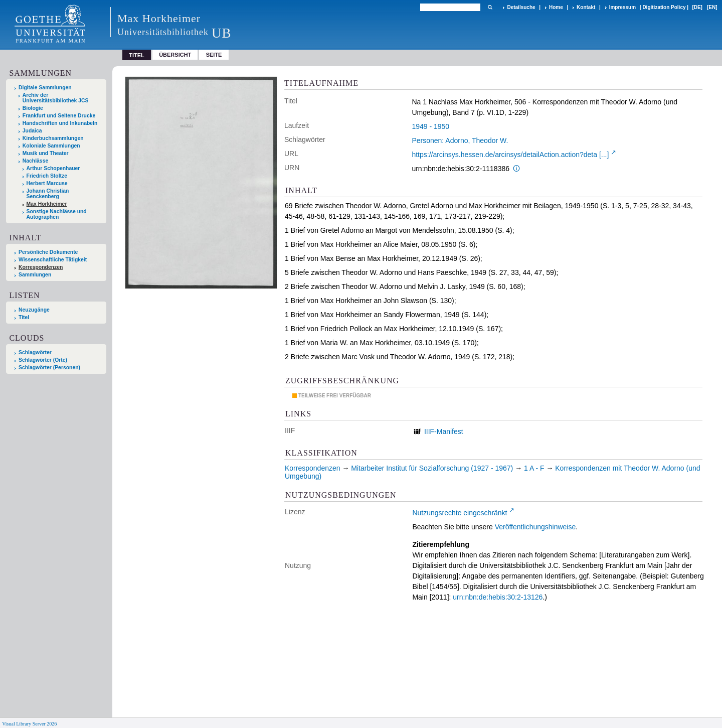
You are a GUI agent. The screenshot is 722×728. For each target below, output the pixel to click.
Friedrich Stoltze (47, 176)
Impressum (622, 7)
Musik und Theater (46, 153)
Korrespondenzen (41, 267)
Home (556, 7)
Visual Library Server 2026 (29, 724)
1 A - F (534, 468)
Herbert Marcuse (47, 183)
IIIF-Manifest (444, 431)
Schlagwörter (35, 352)
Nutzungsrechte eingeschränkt (460, 513)
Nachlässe (35, 161)
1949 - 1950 (430, 126)
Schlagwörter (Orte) (43, 360)
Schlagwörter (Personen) (49, 368)
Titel (24, 317)
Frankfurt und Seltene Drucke (59, 116)
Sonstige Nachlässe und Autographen (57, 214)
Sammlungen (35, 275)
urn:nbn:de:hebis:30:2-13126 (498, 597)
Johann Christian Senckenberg (48, 194)
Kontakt (586, 7)
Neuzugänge (34, 310)
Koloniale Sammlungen (51, 146)
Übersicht (175, 55)
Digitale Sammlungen (45, 88)
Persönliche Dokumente (48, 252)
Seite (214, 55)
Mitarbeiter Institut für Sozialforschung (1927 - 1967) (432, 468)
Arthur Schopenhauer (53, 168)
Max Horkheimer (47, 204)
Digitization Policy (664, 7)
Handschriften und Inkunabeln (60, 123)
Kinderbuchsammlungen (53, 138)
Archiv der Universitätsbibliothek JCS (56, 98)
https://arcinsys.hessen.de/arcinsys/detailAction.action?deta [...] (510, 155)
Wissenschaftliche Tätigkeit (53, 260)
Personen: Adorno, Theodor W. (460, 140)
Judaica (32, 131)
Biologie (33, 108)
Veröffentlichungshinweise (535, 527)
